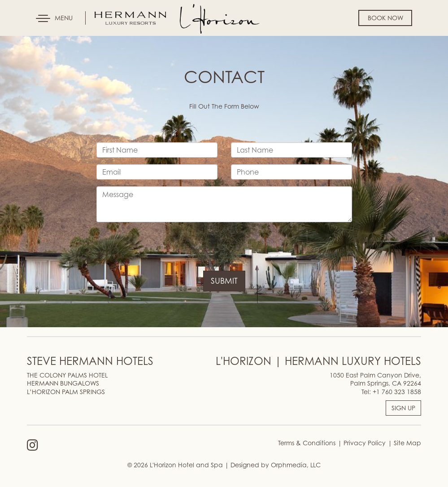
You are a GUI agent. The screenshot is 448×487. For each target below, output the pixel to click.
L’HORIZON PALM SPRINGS (66, 392)
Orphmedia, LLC (296, 465)
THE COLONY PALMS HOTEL (67, 375)
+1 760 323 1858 (397, 392)
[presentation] (165, 246)
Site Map (407, 443)
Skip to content (33, 41)
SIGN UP (403, 408)
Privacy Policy (364, 443)
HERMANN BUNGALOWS (63, 383)
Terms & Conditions (307, 443)
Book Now (385, 18)
